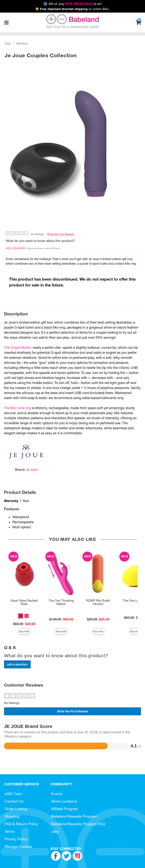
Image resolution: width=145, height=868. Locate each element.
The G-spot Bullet (17, 347)
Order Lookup (16, 809)
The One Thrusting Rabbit (61, 602)
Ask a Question (16, 248)
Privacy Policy (16, 839)
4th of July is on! (72, 4)
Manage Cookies (18, 847)
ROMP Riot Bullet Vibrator (98, 602)
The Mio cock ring (17, 408)
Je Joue (32, 470)
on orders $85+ (73, 9)
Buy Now (24, 631)
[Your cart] (138, 22)
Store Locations (64, 801)
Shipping (12, 816)
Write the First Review (60, 234)
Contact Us (14, 801)
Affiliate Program (65, 809)
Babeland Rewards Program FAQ (78, 824)
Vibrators (22, 43)
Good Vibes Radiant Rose (24, 602)
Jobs (55, 831)
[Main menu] (6, 22)
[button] (21, 616)
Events (57, 794)
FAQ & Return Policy (21, 824)
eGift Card (13, 794)
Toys (8, 43)
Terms (10, 831)
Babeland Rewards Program (74, 816)
